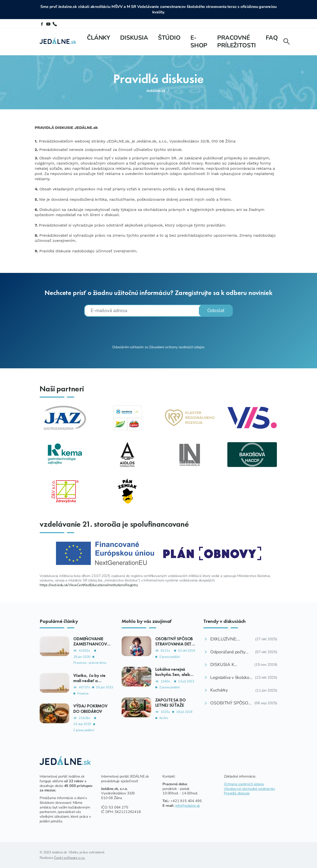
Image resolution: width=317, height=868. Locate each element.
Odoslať (216, 311)
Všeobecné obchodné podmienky (250, 789)
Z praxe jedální (84, 730)
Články (99, 38)
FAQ (272, 38)
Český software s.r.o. (70, 858)
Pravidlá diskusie (237, 793)
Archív (164, 718)
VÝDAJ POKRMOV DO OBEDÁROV (90, 709)
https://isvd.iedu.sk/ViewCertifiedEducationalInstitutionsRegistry (89, 585)
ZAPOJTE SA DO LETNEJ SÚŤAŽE (171, 703)
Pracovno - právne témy (90, 663)
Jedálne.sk (156, 91)
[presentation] (158, 330)
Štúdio (169, 38)
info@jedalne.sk (188, 806)
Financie (83, 694)
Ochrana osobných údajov (244, 784)
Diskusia (134, 38)
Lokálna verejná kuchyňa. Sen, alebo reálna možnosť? (174, 674)
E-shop (199, 42)
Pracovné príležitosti (237, 42)
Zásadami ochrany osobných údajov (177, 347)
